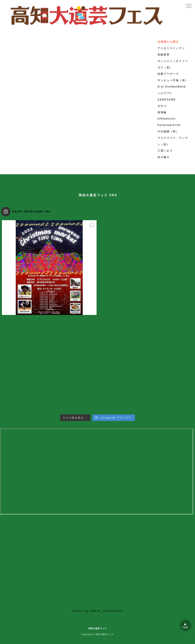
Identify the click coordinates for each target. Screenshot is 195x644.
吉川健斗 (164, 157)
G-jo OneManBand (172, 87)
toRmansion (167, 119)
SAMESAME (167, 100)
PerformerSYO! (169, 125)
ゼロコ (162, 106)
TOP (185, 628)
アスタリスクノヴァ (171, 48)
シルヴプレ (165, 93)
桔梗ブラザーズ (168, 74)
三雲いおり (165, 151)
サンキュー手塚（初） (173, 80)
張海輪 (162, 112)
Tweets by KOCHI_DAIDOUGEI (97, 611)
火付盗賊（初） (168, 131)
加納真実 (164, 55)
